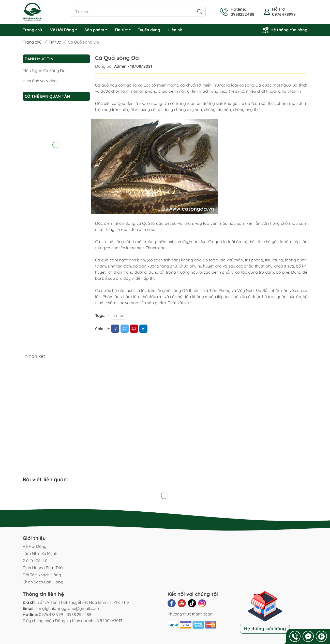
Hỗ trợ (278, 9)
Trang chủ (32, 30)
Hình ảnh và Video (40, 81)
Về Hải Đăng (65, 31)
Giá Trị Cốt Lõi (35, 561)
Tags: (100, 315)
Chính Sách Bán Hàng (43, 582)
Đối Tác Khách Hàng (42, 575)
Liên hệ (175, 30)
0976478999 (284, 14)
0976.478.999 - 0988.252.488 (65, 614)
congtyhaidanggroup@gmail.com (67, 608)
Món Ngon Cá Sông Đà (44, 71)
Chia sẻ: (102, 329)
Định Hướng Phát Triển (44, 568)
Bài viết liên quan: (45, 479)
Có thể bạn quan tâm (47, 96)
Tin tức (124, 31)
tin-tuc (118, 315)
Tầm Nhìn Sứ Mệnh (40, 553)
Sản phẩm (97, 31)
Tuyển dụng (149, 30)
